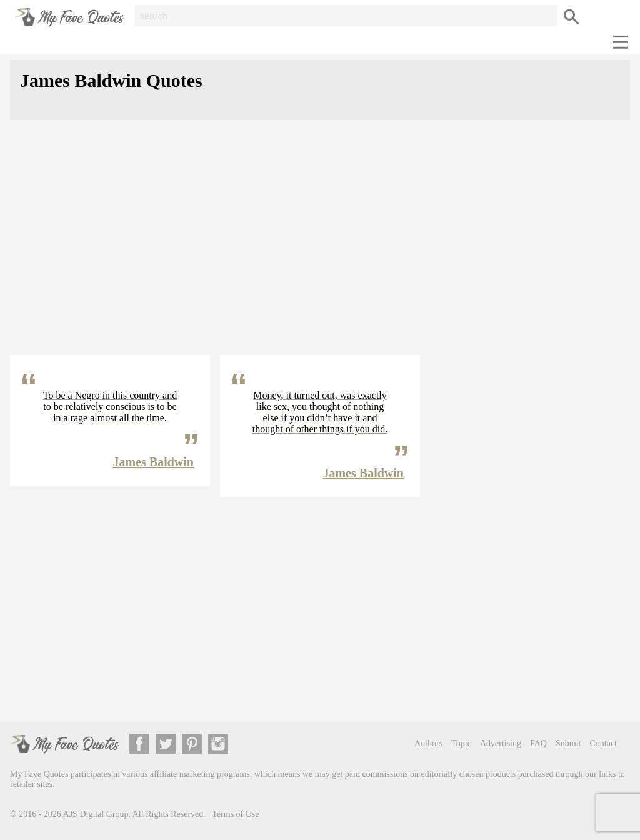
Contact (603, 743)
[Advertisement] (320, 247)
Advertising (501, 743)
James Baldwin (153, 462)
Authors (428, 743)
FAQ (538, 743)
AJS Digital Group (96, 814)
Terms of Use (235, 814)
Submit (568, 743)
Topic (461, 743)
